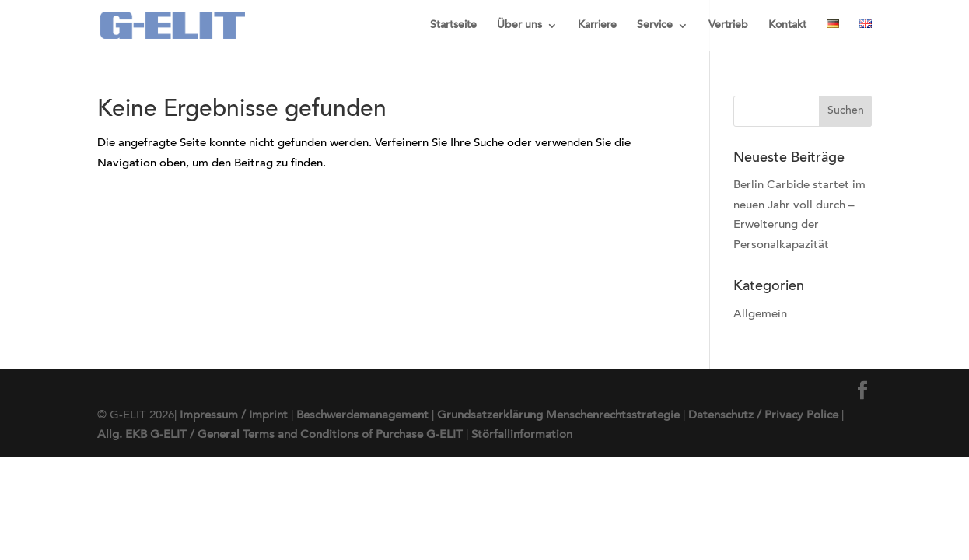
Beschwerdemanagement (362, 416)
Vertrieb (728, 26)
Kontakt (787, 26)
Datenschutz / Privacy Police (763, 416)
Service (655, 26)
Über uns (519, 26)
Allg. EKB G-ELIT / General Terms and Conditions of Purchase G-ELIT (280, 435)
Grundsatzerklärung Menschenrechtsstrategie (558, 416)
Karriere (597, 26)
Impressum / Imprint (234, 416)
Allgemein (760, 315)
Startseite (453, 26)
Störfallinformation (522, 435)
